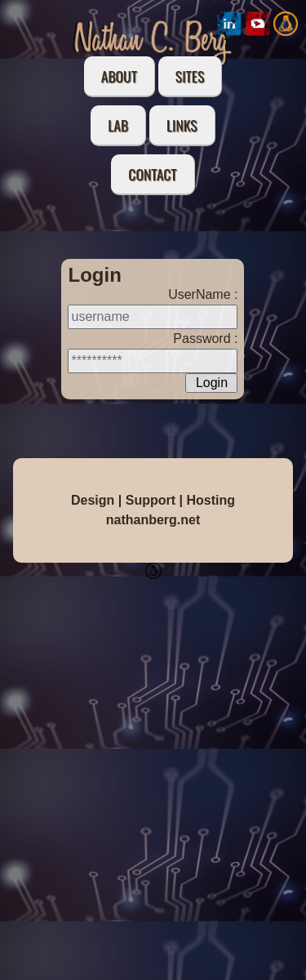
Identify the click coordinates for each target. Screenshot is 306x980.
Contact (152, 174)
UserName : (203, 294)
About (119, 76)
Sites (190, 76)
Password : (205, 339)
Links (182, 125)
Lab (118, 125)
